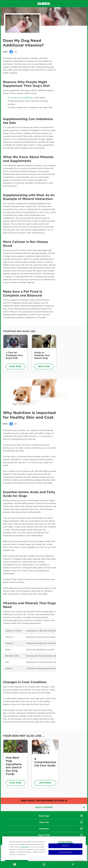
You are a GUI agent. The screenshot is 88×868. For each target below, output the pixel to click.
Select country (60, 807)
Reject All (65, 846)
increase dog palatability (21, 98)
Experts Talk (44, 835)
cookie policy (25, 847)
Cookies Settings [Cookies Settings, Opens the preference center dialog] (65, 842)
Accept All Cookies (65, 852)
